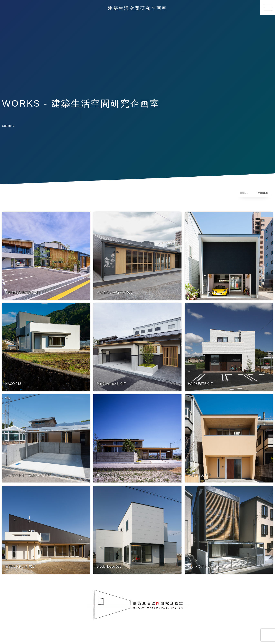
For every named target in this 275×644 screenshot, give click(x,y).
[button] (268, 7)
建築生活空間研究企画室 (137, 8)
